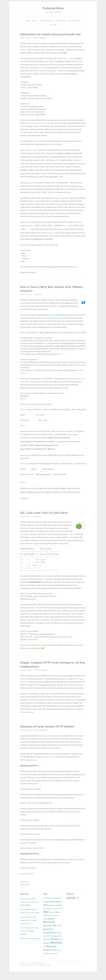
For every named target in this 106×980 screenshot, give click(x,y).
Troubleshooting (46, 21)
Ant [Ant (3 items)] (55, 905)
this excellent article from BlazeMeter (43, 127)
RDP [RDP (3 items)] (55, 940)
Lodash (72, 62)
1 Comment (38, 298)
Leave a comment (40, 42)
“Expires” (66, 764)
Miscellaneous (74, 21)
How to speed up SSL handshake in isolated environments (28, 927)
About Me (53, 25)
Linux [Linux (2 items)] (45, 926)
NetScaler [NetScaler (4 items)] (47, 932)
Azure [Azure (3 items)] (51, 912)
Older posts (24, 889)
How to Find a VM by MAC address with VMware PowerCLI (50, 292)
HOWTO (35, 21)
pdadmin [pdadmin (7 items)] (48, 936)
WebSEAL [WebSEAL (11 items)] (56, 950)
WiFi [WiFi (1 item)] (44, 954)
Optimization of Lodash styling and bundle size (52, 36)
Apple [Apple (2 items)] (59, 905)
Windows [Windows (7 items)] (51, 953)
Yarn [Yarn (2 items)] (56, 960)
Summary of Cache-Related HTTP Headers (52, 733)
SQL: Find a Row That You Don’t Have (48, 516)
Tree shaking (45, 71)
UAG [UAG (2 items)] (48, 946)
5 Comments (37, 520)
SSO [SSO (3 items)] (45, 946)
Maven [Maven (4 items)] (51, 926)
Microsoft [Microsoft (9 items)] (49, 929)
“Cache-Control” (51, 764)
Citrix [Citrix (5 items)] (59, 912)
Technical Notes (53, 8)
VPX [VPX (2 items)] (61, 946)
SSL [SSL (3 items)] (60, 943)
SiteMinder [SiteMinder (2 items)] (50, 943)
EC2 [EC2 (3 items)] (45, 915)
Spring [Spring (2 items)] (56, 943)
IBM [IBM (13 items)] (46, 919)
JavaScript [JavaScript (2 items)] (47, 922)
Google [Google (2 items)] (55, 916)
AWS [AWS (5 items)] (46, 912)
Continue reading (29, 719)
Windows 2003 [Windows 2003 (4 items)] (50, 957)
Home (28, 21)
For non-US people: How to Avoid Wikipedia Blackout (29, 938)
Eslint (52, 148)
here (75, 270)
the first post (44, 743)
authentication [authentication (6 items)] (54, 908)
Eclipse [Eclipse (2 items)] (49, 916)
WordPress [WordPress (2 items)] (50, 960)
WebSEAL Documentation (30, 945)
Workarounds (61, 21)
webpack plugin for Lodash (65, 202)
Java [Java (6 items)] (57, 919)
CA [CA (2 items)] (55, 912)
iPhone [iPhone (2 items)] (51, 919)
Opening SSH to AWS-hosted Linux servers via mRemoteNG (29, 909)
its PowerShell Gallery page (54, 322)
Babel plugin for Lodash (30, 186)
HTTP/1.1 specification (29, 767)
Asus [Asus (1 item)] (44, 909)
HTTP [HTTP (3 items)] (60, 915)
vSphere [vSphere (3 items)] (46, 950)
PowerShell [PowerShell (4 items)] (48, 939)
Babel (61, 148)
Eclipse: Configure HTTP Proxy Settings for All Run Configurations (52, 668)
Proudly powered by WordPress (32, 970)
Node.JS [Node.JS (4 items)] (56, 932)
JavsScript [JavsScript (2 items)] (55, 922)
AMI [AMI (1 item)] (52, 905)
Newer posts (25, 891)
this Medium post (47, 237)
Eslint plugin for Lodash (30, 154)
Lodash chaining (27, 229)
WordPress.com (45, 972)
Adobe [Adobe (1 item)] (45, 905)
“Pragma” (40, 764)
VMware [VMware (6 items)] (55, 946)
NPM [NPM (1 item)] (61, 933)
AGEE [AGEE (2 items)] (49, 905)
